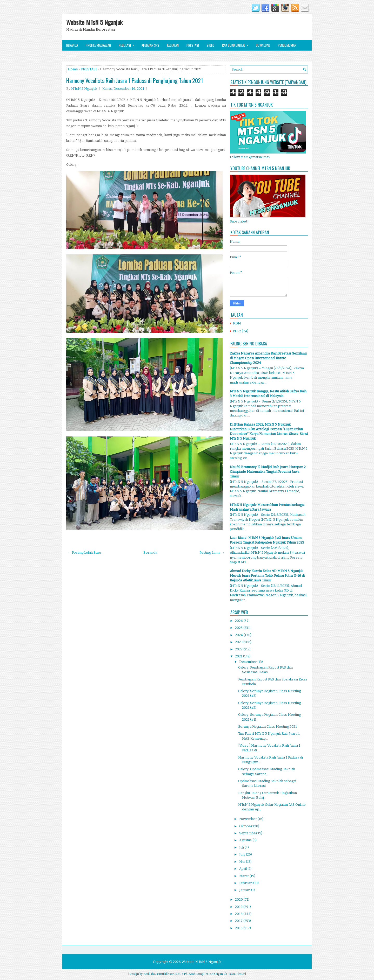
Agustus (246, 840)
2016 (239, 928)
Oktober (246, 826)
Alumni (71, 56)
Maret (244, 876)
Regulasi (128, 44)
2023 (239, 642)
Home (73, 69)
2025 (239, 628)
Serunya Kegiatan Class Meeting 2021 (268, 727)
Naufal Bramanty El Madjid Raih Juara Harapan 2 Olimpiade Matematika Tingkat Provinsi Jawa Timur (268, 472)
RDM (237, 323)
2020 (239, 899)
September (249, 833)
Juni (243, 854)
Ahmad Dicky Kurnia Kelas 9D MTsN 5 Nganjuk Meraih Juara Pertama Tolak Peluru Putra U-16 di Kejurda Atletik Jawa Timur (267, 576)
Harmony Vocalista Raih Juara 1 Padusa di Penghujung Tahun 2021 (135, 80)
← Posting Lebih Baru (84, 552)
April (243, 869)
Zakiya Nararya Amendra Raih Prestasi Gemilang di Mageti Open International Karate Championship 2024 (268, 358)
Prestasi (193, 45)
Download (263, 45)
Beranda (72, 45)
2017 (239, 921)
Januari (245, 890)
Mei (243, 862)
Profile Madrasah (98, 45)
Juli (242, 847)
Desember (248, 662)
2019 (239, 907)
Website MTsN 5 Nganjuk (94, 22)
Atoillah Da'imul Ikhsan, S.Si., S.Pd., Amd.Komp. (174, 974)
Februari (246, 883)
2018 (239, 914)
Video (211, 45)
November (248, 819)
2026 (239, 621)
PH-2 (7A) (241, 331)
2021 (239, 656)
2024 (239, 635)
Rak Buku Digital (237, 44)
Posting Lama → (212, 552)
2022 (239, 649)
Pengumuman (287, 45)
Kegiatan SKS (150, 45)
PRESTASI (89, 69)
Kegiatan (173, 45)
